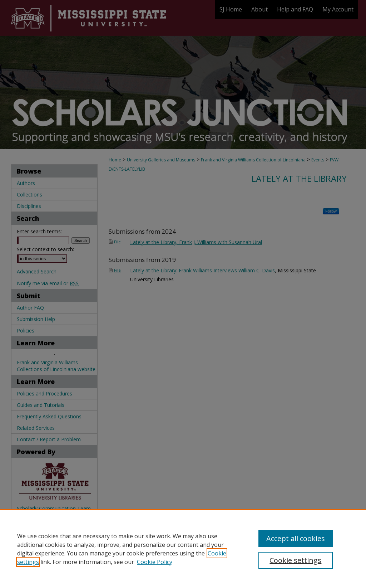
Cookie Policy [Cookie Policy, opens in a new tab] (155, 562)
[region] (183, 549)
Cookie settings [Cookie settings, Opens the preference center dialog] (295, 560)
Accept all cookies (296, 538)
